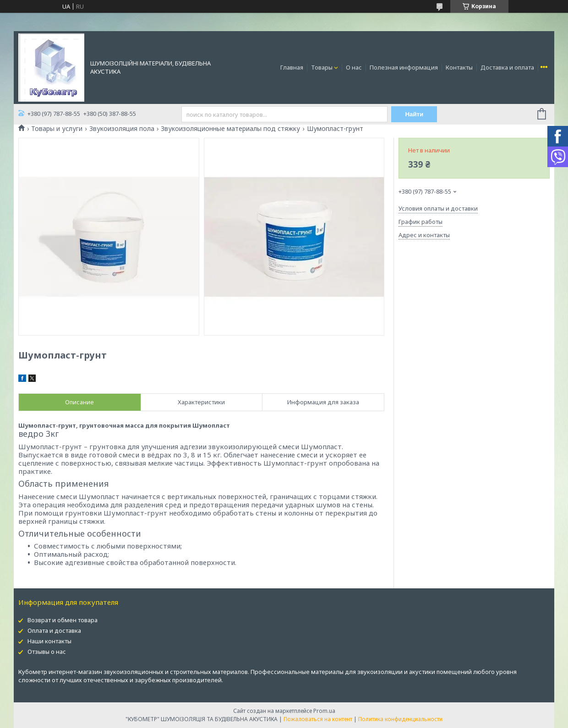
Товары (322, 67)
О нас (354, 67)
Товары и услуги (57, 129)
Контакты (459, 67)
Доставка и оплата (507, 67)
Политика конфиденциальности (400, 719)
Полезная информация (404, 67)
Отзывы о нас (47, 652)
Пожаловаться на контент (318, 719)
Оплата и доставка (54, 630)
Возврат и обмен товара (63, 620)
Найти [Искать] (414, 114)
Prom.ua (324, 711)
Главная (292, 67)
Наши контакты (49, 641)
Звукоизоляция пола (122, 129)
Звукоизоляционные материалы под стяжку (230, 129)
